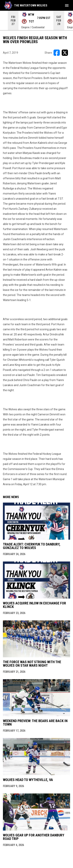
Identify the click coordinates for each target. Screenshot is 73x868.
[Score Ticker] (36, 20)
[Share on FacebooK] (57, 53)
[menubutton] (67, 5)
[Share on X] (65, 53)
